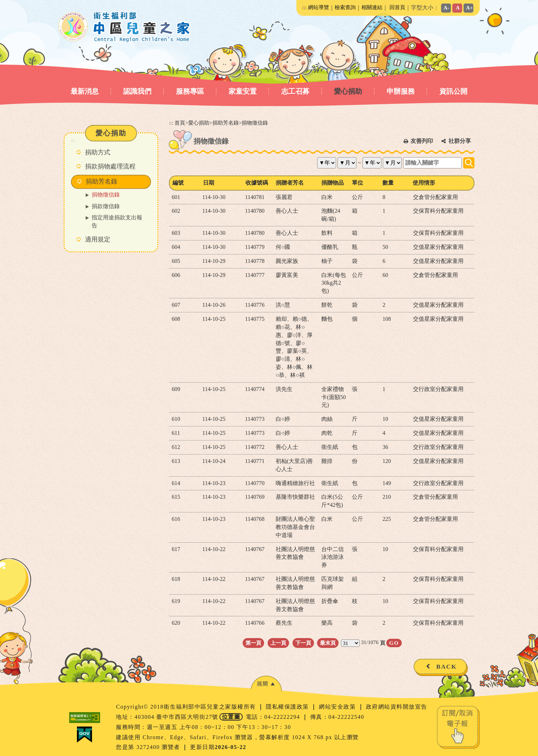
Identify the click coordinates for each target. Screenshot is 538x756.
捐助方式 (98, 152)
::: (304, 7)
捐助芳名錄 (226, 123)
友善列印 (422, 141)
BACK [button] (447, 667)
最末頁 (328, 643)
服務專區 (190, 91)
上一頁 (278, 643)
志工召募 (295, 91)
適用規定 (98, 239)
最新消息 (85, 91)
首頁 (180, 123)
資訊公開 (453, 91)
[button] (266, 684)
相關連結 (372, 7)
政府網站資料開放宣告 (397, 707)
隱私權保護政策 (288, 707)
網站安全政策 (338, 707)
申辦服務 (401, 91)
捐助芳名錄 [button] (101, 181)
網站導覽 (319, 7)
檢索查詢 (345, 7)
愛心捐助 (348, 91)
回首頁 (397, 7)
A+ (470, 8)
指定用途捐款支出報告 (117, 221)
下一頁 (303, 643)
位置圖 (231, 717)
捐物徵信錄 (106, 195)
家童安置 (243, 91)
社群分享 (460, 141)
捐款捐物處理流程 (110, 166)
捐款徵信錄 (106, 206)
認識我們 (137, 91)
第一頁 (253, 643)
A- (446, 8)
